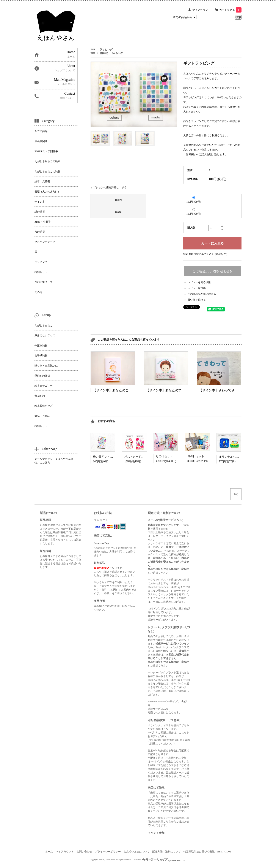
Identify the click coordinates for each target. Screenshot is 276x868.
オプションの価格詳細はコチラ (109, 187)
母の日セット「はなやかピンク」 (177, 456)
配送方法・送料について (166, 852)
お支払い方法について (136, 852)
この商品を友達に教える (202, 294)
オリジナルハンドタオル (234, 457)
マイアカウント (201, 10)
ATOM (227, 852)
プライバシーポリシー (108, 852)
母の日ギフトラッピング (108, 457)
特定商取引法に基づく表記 (199, 852)
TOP (93, 49)
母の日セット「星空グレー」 (206, 456)
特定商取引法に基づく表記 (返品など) (205, 254)
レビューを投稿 (197, 288)
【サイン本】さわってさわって (222, 390)
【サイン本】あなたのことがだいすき (120, 390)
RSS (220, 852)
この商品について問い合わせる (212, 271)
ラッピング (106, 49)
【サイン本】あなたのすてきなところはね (177, 390)
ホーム (49, 852)
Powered (160, 860)
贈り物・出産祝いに (112, 53)
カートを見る (230, 10)
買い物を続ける (197, 300)
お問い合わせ (84, 852)
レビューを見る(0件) (199, 282)
